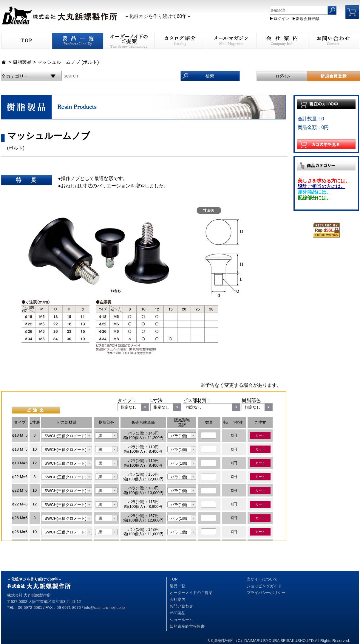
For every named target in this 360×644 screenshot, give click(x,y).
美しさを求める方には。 (324, 181)
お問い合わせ (181, 606)
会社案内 (177, 599)
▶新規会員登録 (306, 19)
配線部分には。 (314, 198)
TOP (174, 579)
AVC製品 (177, 613)
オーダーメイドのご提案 (191, 593)
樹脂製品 (22, 62)
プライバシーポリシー (266, 593)
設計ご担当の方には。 (322, 186)
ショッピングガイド (264, 586)
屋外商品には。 (314, 192)
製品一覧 (177, 586)
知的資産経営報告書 (187, 626)
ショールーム (181, 620)
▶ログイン (279, 19)
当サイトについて (262, 579)
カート (260, 435)
